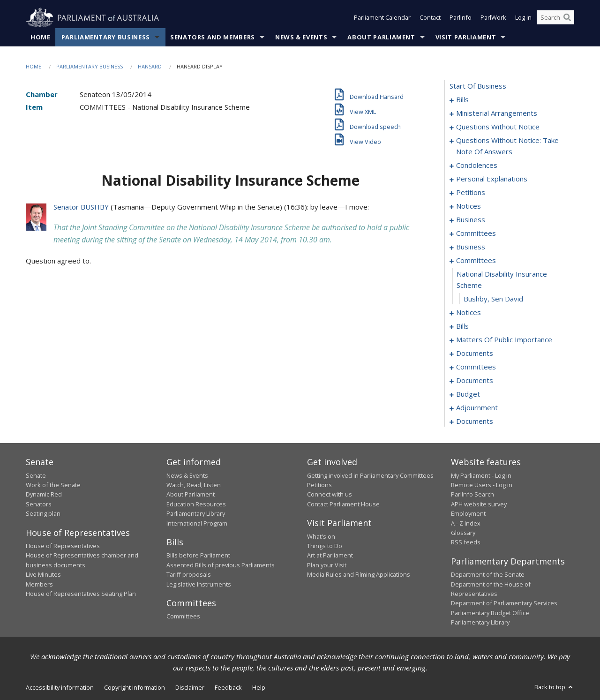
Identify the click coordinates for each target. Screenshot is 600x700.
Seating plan (43, 514)
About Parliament (381, 37)
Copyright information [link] (135, 687)
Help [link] (259, 687)
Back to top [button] (554, 687)
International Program (197, 523)
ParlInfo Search (472, 495)
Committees (183, 617)
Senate (36, 475)
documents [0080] (475, 354)
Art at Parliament (330, 556)
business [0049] (471, 220)
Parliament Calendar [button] (382, 18)
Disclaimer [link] (190, 687)
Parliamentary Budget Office (490, 613)
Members (39, 584)
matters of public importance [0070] (504, 340)
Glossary (463, 533)
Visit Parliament (466, 37)
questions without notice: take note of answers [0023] (507, 146)
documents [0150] (475, 422)
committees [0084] (476, 367)
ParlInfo (461, 18)
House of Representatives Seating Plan (81, 594)
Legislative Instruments (199, 584)
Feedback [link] (228, 687)
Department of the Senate (488, 575)
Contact (430, 18)
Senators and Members (213, 37)
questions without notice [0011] (498, 127)
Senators (39, 504)
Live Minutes (43, 575)
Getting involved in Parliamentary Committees (370, 475)
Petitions (319, 485)
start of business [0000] (478, 86)
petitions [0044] (471, 193)
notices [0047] (469, 206)
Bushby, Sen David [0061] (493, 299)
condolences (477, 166)
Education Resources (196, 504)
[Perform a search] (567, 18)
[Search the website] (555, 18)
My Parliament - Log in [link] (481, 475)
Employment (468, 514)
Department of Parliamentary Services (504, 603)
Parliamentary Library (196, 514)
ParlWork (493, 18)
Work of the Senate (53, 485)
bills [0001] (462, 100)
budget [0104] (468, 394)
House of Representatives (63, 546)
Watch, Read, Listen (194, 485)
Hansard (150, 66)
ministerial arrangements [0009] (497, 113)
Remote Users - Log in (482, 485)
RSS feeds (466, 542)
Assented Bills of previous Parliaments (221, 565)
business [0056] (471, 247)
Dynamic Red (44, 495)
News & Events (301, 37)
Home (41, 37)
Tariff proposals (189, 575)
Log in (523, 18)
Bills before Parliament (198, 556)
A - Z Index (466, 523)
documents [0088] (475, 381)
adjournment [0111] (477, 408)
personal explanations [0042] (492, 179)
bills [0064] (462, 326)
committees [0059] (476, 261)
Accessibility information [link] (60, 687)
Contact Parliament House (343, 504)
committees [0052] (476, 233)
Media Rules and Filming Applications (359, 575)
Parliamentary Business (106, 37)
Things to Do (325, 546)
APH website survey (479, 504)
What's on (321, 536)
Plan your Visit (327, 565)
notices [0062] (469, 313)
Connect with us (330, 495)
